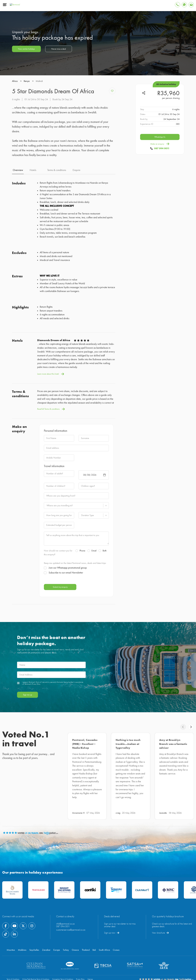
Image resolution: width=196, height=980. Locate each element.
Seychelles (34, 935)
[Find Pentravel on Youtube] (14, 911)
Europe (57, 935)
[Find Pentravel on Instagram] (32, 911)
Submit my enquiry (60, 683)
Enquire (77, 266)
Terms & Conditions (13, 964)
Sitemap (90, 964)
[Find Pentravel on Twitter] (23, 911)
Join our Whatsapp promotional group (65, 664)
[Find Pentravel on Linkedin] (14, 919)
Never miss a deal (59, 150)
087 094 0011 (162, 249)
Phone (80, 647)
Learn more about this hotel (51, 470)
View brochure (158, 918)
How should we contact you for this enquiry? (58, 649)
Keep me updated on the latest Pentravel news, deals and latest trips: (75, 659)
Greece (75, 935)
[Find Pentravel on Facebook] (6, 911)
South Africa (104, 935)
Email (92, 647)
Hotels (33, 266)
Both (103, 647)
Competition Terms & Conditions (63, 964)
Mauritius (11, 935)
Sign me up (28, 791)
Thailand (86, 935)
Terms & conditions (57, 266)
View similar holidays (26, 150)
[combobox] (47, 602)
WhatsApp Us (160, 238)
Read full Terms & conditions (51, 505)
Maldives (22, 935)
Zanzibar (46, 935)
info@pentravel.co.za (65, 909)
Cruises (116, 935)
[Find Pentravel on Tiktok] (6, 919)
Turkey (66, 935)
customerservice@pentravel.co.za (71, 915)
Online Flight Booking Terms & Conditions (36, 964)
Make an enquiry (160, 245)
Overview (18, 266)
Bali (94, 935)
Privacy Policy (80, 964)
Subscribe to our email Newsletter (63, 669)
